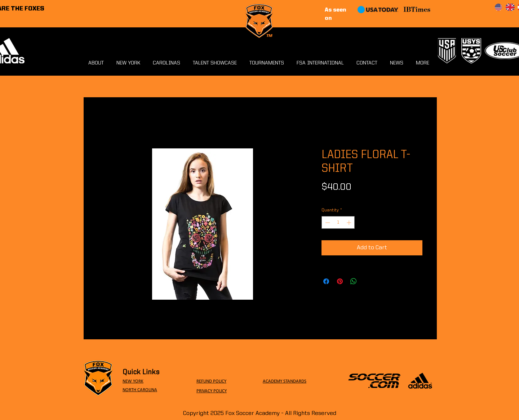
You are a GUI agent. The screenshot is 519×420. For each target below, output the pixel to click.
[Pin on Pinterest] (340, 281)
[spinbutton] (338, 223)
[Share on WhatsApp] (354, 281)
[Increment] (350, 223)
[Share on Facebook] (326, 281)
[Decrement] (327, 223)
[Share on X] (367, 281)
